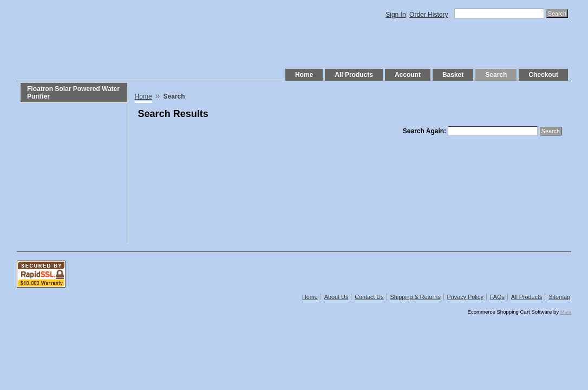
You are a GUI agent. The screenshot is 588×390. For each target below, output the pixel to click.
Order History (429, 15)
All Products (354, 75)
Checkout (543, 75)
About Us (336, 297)
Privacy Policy (465, 297)
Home (304, 75)
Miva (566, 312)
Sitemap (559, 297)
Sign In (396, 15)
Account (408, 75)
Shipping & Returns (416, 297)
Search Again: (424, 131)
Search (496, 75)
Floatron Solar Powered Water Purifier (73, 93)
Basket (453, 75)
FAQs (497, 297)
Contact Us (369, 297)
